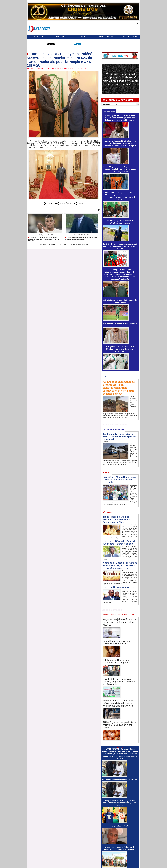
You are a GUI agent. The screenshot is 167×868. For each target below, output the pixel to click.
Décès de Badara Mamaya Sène (120, 587)
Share (77, 44)
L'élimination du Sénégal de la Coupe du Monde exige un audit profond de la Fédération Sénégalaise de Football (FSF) (120, 196)
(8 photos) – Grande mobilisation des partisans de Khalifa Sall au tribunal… (120, 848)
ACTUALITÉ (39, 37)
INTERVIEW (107, 472)
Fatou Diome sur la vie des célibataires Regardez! (117, 642)
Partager (79, 203)
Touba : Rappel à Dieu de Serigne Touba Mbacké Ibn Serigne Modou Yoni (117, 519)
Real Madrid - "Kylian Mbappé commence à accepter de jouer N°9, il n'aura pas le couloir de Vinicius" (44, 239)
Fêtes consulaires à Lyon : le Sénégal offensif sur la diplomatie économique (81, 238)
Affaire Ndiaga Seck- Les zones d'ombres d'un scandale (120, 222)
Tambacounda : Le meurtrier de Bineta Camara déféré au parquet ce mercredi (120, 437)
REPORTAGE (123, 615)
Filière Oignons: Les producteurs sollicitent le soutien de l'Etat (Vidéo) (120, 725)
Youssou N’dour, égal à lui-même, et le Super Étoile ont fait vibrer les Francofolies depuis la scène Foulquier (120, 143)
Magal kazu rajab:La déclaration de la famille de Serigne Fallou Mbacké (119, 622)
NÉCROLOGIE (108, 512)
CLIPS (132, 615)
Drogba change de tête (120, 826)
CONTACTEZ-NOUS (129, 37)
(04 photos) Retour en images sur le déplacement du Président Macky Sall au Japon (120, 803)
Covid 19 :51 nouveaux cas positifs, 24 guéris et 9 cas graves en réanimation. (120, 682)
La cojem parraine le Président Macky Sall (120, 779)
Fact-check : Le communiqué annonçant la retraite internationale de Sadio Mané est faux (120, 246)
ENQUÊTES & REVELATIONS (113, 429)
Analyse (105, 377)
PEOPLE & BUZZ (106, 37)
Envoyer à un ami (64, 203)
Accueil (49, 203)
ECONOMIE (84, 244)
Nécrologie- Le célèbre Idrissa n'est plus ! (120, 325)
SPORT (84, 37)
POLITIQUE (61, 37)
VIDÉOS (106, 615)
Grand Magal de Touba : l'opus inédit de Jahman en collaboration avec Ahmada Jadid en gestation (120, 169)
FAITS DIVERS (45, 244)
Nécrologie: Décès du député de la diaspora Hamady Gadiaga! (119, 542)
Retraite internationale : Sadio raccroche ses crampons (120, 301)
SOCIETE (67, 244)
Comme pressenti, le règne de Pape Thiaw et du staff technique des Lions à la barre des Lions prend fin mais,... (120, 118)
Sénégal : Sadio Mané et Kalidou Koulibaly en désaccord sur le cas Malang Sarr (120, 349)
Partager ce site (37, 45)
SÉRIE (113, 615)
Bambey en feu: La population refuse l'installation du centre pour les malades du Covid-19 (118, 703)
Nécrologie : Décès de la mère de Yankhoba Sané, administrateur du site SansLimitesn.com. (120, 565)
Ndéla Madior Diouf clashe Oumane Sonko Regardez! (117, 661)
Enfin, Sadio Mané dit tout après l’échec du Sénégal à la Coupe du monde (119, 480)
